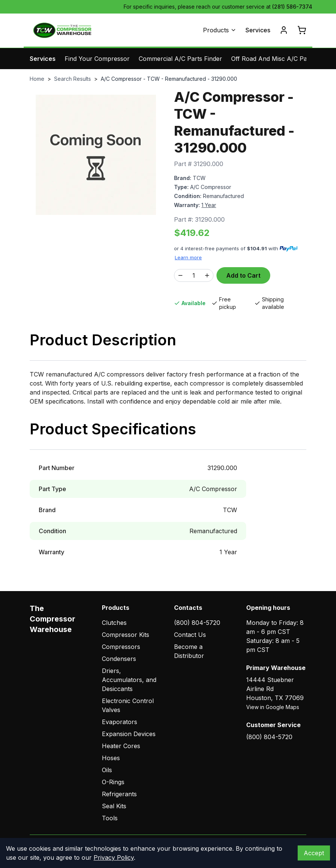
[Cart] (302, 30)
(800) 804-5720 (197, 623)
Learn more (188, 257)
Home (37, 79)
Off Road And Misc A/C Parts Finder (283, 59)
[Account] (284, 30)
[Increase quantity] (207, 275)
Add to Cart (243, 275)
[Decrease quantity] (180, 275)
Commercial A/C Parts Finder (180, 59)
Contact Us (190, 635)
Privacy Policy (114, 857)
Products (220, 30)
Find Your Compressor (97, 59)
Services (258, 30)
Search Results (73, 79)
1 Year (209, 205)
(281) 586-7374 (292, 7)
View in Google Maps (273, 707)
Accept (314, 853)
